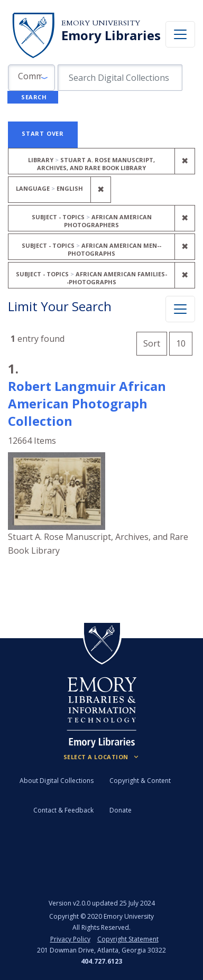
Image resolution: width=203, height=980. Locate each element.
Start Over (43, 133)
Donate (121, 810)
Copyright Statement (128, 939)
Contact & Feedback (63, 810)
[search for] (120, 78)
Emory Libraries (111, 35)
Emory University (101, 23)
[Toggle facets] (180, 309)
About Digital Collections (57, 781)
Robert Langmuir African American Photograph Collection (87, 403)
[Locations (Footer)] (102, 757)
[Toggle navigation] (180, 34)
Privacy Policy (70, 939)
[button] (31, 78)
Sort (152, 343)
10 (184, 342)
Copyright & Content (140, 781)
